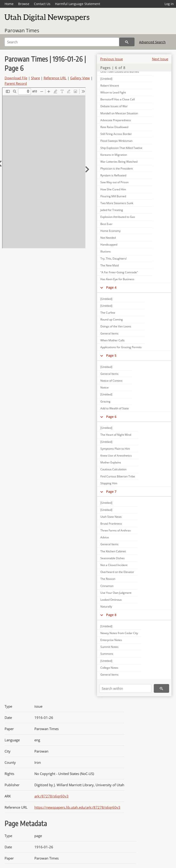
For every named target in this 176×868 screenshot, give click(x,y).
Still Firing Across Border (116, 134)
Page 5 (111, 355)
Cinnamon (107, 586)
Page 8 (111, 615)
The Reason (108, 579)
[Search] (62, 42)
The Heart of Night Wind (116, 435)
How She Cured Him (113, 189)
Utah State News (111, 517)
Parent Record (16, 83)
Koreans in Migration (114, 155)
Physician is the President (117, 168)
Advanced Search (152, 42)
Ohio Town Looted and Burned (120, 72)
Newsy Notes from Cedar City (119, 633)
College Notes (109, 668)
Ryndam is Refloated (113, 175)
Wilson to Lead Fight (113, 92)
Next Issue (160, 59)
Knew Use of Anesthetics (116, 456)
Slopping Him (109, 483)
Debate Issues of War (114, 106)
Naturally (106, 607)
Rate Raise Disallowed (114, 127)
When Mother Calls (113, 340)
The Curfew (108, 313)
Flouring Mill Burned (113, 196)
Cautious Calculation (113, 469)
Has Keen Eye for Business (117, 279)
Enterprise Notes (111, 640)
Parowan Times (22, 30)
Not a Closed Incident (114, 565)
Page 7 (111, 492)
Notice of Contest (111, 381)
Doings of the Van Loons (116, 326)
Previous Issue (111, 59)
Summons (107, 654)
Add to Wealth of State (115, 408)
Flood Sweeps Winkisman (116, 141)
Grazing (105, 401)
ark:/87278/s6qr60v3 (51, 796)
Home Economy (110, 231)
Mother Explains (111, 462)
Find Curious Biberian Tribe (118, 476)
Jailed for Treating (112, 210)
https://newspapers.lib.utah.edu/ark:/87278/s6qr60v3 (77, 807)
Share (35, 78)
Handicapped (109, 245)
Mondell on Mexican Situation (119, 113)
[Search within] (125, 688)
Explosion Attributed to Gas (118, 217)
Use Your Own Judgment (116, 593)
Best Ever (106, 224)
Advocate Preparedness (116, 120)
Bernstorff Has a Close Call (118, 99)
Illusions (106, 251)
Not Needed (108, 238)
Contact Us (42, 4)
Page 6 (111, 417)
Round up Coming (112, 319)
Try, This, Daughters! (114, 259)
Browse (24, 4)
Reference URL (55, 78)
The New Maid (110, 265)
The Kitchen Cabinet (113, 551)
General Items (109, 333)
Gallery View (80, 78)
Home (9, 4)
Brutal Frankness (111, 524)
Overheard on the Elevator (117, 572)
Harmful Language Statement (78, 4)
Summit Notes (109, 647)
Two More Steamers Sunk (117, 203)
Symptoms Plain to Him (115, 449)
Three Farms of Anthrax (115, 530)
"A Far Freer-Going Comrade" (119, 272)
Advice (105, 537)
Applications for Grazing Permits (121, 347)
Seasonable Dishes (113, 558)
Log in (169, 4)
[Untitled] (106, 299)
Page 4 (111, 287)
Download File (16, 78)
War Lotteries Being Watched (119, 162)
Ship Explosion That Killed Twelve (121, 148)
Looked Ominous (111, 600)
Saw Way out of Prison (114, 182)
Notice (104, 387)
